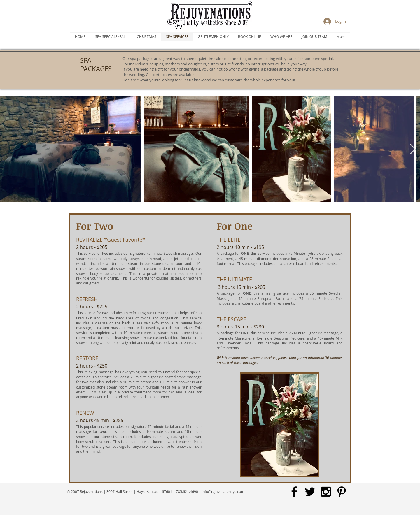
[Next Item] (413, 149)
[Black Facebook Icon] (294, 492)
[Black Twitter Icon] (310, 492)
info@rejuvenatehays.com (223, 491)
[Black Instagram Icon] (326, 492)
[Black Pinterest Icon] (342, 492)
